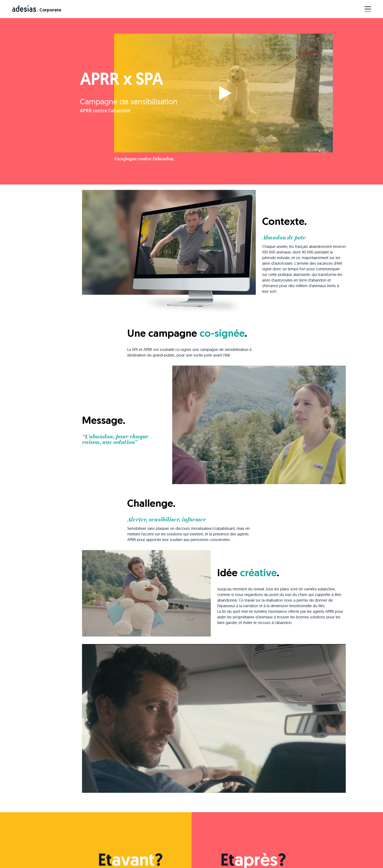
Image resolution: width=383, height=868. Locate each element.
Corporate (50, 10)
